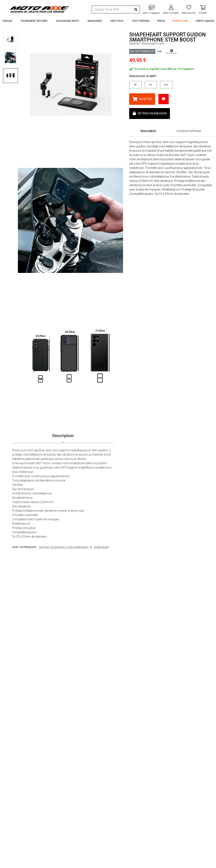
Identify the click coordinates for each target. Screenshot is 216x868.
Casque (7, 21)
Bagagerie (95, 21)
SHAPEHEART (102, 547)
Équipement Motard (34, 21)
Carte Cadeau (205, 21)
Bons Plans (180, 21)
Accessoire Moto (68, 21)
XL (151, 85)
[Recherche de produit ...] (112, 9)
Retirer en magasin (150, 113)
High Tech (117, 21)
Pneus (161, 21)
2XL (166, 85)
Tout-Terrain (141, 21)
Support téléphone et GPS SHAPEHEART (64, 547)
